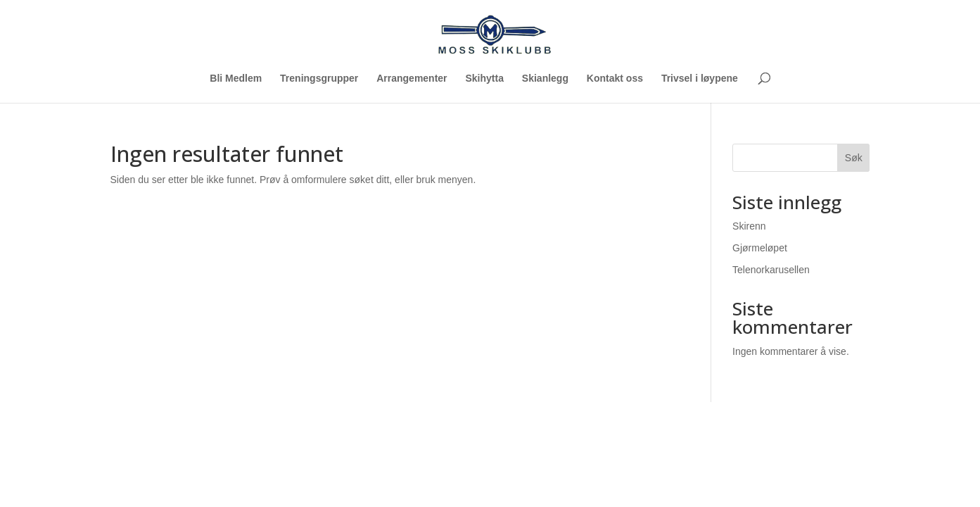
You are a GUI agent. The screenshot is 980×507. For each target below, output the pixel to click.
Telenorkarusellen (771, 270)
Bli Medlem (236, 79)
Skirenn (749, 226)
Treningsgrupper (319, 79)
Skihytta (484, 79)
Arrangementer (412, 79)
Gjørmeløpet (760, 248)
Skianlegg (545, 79)
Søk (854, 158)
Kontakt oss (615, 79)
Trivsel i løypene (700, 79)
